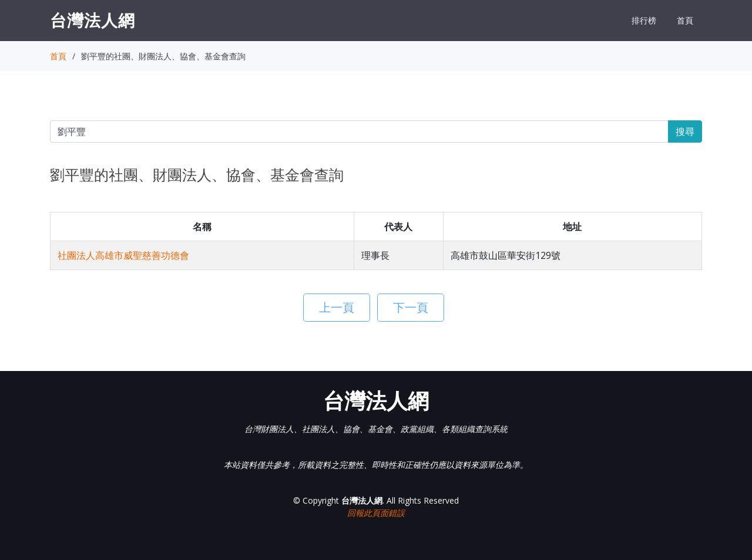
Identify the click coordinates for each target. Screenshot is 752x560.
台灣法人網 (93, 20)
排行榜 (644, 20)
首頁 (685, 20)
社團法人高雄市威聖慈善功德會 (123, 255)
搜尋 (685, 131)
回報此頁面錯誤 (376, 513)
